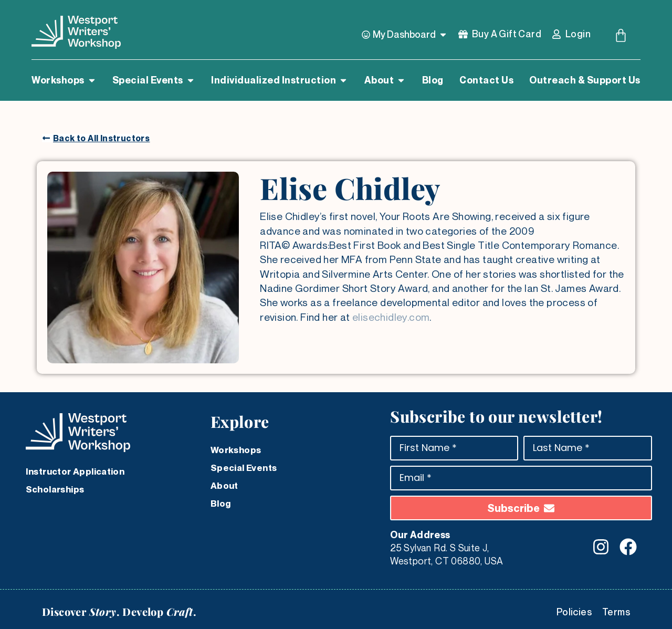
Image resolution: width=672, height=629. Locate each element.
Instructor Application (75, 471)
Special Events (244, 468)
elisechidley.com (391, 317)
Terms (616, 612)
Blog (221, 504)
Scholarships (55, 489)
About (224, 486)
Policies (574, 612)
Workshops (236, 450)
